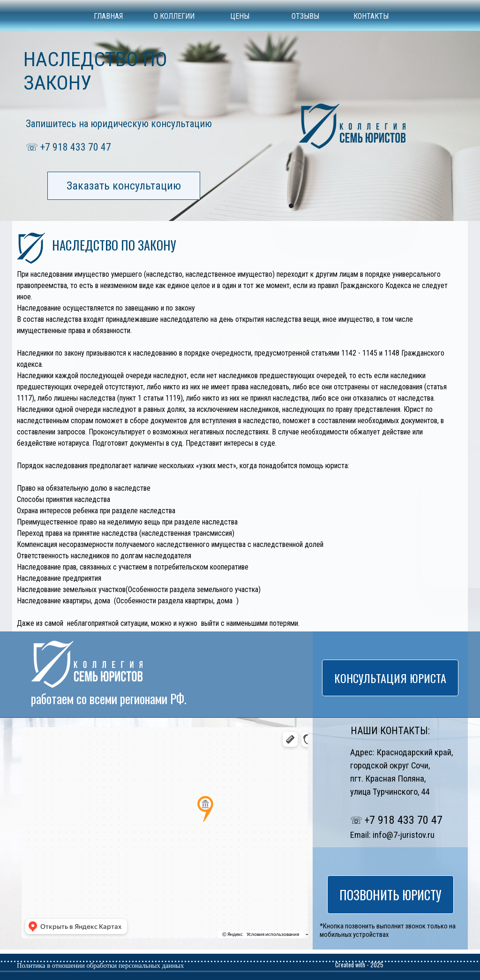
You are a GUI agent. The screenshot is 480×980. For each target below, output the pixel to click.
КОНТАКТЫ (371, 16)
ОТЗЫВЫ (305, 16)
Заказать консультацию (124, 186)
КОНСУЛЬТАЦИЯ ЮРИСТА (390, 678)
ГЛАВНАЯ (108, 16)
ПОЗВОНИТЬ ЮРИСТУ (390, 895)
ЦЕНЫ (240, 16)
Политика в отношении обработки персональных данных (100, 965)
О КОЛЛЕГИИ (174, 16)
